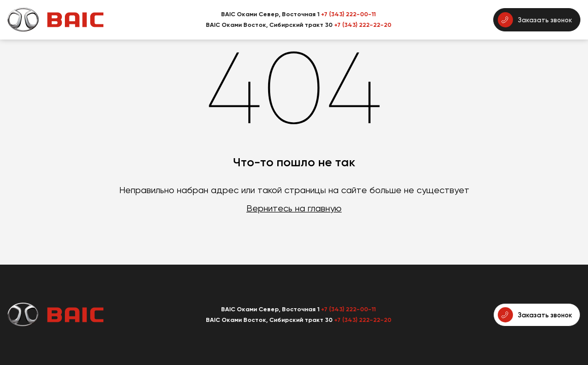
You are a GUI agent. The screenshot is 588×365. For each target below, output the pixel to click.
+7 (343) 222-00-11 (348, 14)
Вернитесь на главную (294, 208)
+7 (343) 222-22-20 (363, 25)
